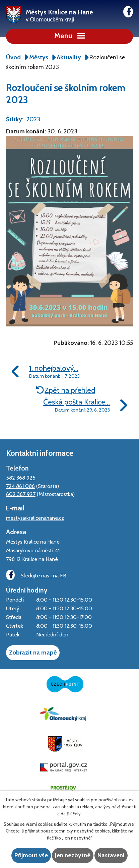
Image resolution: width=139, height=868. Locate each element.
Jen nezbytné (73, 855)
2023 (33, 119)
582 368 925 (21, 478)
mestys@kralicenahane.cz (35, 518)
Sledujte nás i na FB (36, 575)
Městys (39, 57)
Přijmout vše (31, 855)
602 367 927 (21, 494)
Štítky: (15, 119)
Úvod (13, 57)
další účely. (71, 814)
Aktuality (69, 57)
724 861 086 (20, 486)
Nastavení (111, 855)
